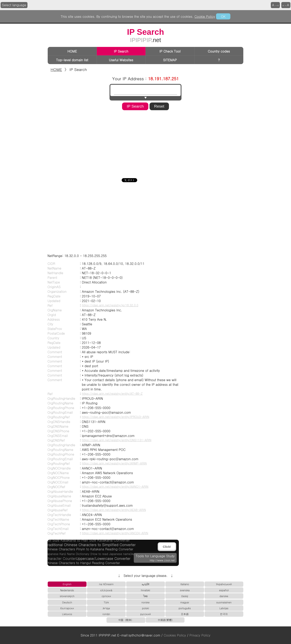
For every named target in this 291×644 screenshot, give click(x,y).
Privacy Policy (200, 635)
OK (223, 16)
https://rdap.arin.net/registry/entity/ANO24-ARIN (115, 533)
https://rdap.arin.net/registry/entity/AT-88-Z (112, 393)
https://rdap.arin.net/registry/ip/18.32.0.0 (110, 305)
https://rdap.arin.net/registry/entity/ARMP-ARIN (114, 463)
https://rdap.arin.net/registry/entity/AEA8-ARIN (114, 510)
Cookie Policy (205, 16)
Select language (14, 5)
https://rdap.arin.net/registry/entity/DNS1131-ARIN (117, 440)
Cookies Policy (175, 635)
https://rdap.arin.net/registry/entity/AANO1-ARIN (115, 486)
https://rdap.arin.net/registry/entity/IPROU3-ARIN (115, 417)
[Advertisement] (145, 143)
